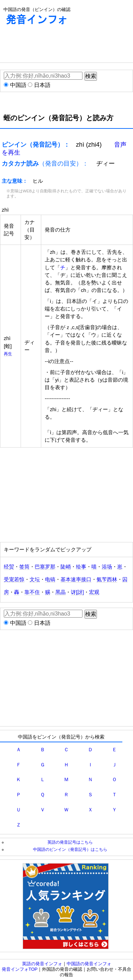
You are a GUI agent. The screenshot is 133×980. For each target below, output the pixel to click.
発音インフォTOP (20, 969)
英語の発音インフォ (42, 964)
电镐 (50, 579)
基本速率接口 (76, 579)
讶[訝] (77, 592)
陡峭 (66, 567)
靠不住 (32, 592)
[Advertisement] (55, 45)
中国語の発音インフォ (89, 964)
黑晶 (60, 592)
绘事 (81, 567)
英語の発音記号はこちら (70, 842)
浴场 (107, 567)
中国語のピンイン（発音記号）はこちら (70, 849)
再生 (8, 354)
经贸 (9, 567)
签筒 (24, 567)
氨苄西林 (107, 579)
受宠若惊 (14, 579)
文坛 (35, 579)
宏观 (94, 592)
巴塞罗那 (45, 567)
